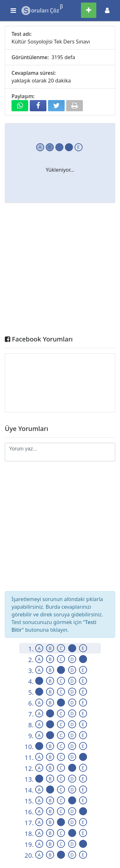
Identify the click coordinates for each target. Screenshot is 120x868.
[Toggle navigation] (107, 10)
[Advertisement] (60, 271)
